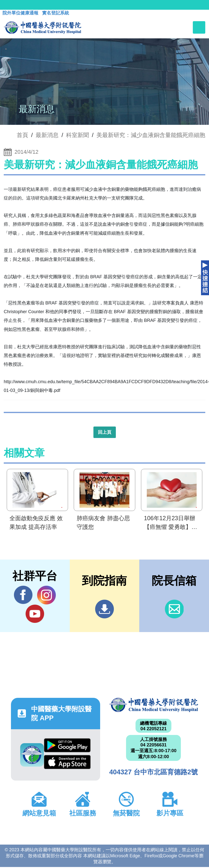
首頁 (22, 135)
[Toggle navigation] (199, 27)
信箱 (174, 609)
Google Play (67, 745)
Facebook (23, 595)
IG (46, 595)
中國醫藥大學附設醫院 (154, 705)
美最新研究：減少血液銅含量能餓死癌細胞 (151, 135)
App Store (67, 762)
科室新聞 (77, 135)
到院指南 (104, 609)
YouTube (35, 614)
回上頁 (105, 432)
